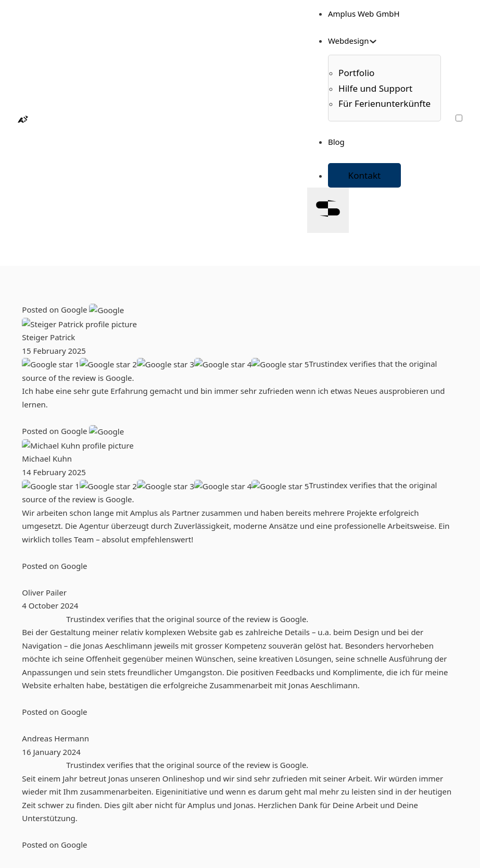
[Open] (328, 210)
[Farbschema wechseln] (459, 118)
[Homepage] (23, 120)
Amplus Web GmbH (364, 14)
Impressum (64, 811)
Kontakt (365, 175)
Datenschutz (66, 824)
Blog (336, 142)
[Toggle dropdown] (373, 41)
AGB (50, 797)
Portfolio (59, 678)
